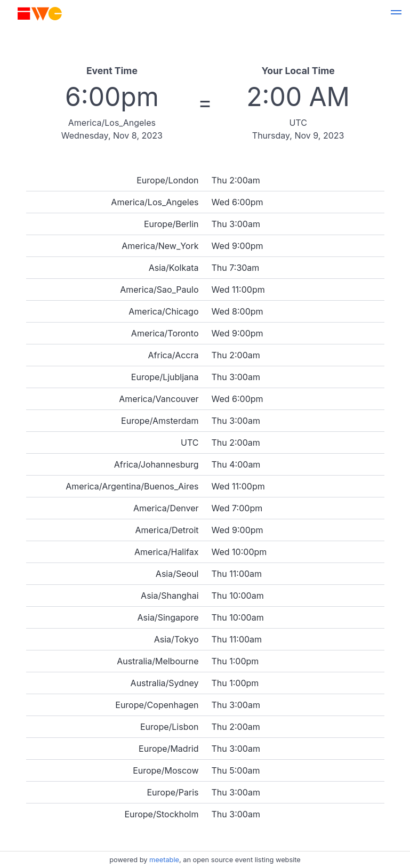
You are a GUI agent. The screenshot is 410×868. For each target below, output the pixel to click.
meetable (164, 860)
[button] (396, 14)
